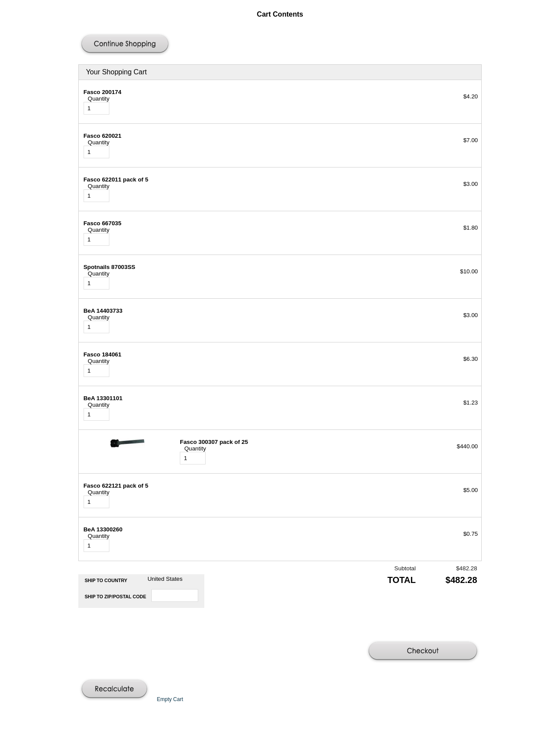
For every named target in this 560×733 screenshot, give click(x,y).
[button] (126, 45)
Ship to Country (106, 580)
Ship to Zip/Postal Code (115, 597)
